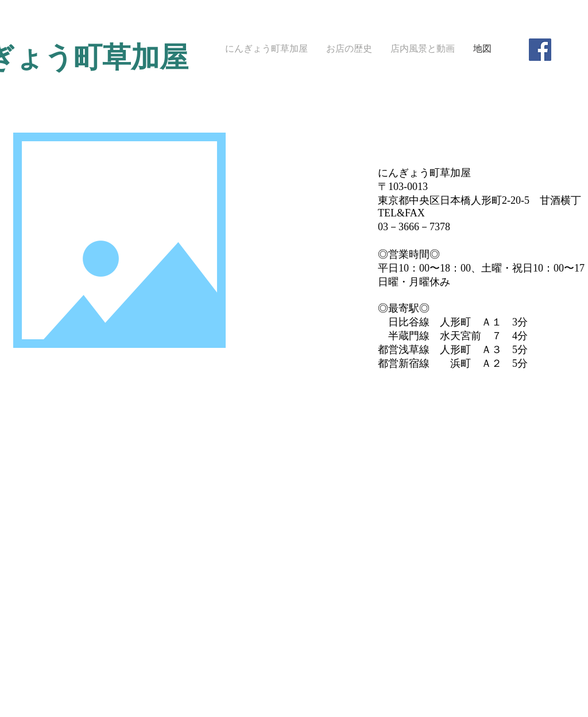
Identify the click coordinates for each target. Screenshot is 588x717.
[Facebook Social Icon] (540, 50)
